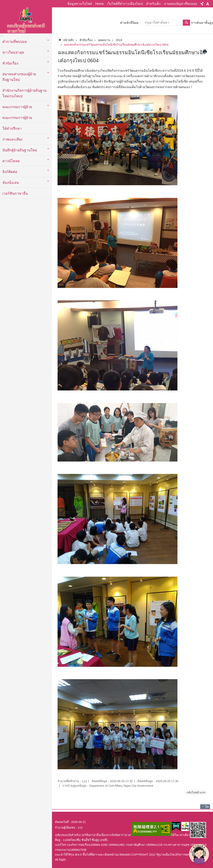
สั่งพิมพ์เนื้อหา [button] (205, 51)
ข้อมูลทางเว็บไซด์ (80, 4)
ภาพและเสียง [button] (12, 139)
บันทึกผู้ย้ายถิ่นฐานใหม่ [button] (20, 150)
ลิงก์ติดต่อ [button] (10, 172)
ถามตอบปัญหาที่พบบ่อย (181, 4)
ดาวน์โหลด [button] (11, 161)
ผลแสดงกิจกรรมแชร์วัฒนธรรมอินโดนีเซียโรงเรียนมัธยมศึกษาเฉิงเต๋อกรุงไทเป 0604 (116, 45)
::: (4, 2)
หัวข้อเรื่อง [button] (10, 63)
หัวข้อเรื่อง (86, 40)
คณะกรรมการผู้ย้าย (17, 118)
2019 (119, 40)
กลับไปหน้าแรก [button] (196, 793)
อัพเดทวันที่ (62, 822)
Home (99, 4)
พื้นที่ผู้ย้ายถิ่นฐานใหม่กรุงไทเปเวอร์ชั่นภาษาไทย (26, 19)
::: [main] (59, 38)
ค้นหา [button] (186, 23)
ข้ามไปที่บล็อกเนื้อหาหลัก (2, 2)
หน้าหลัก (69, 40)
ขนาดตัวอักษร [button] (208, 4)
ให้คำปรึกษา (12, 129)
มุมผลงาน (104, 40)
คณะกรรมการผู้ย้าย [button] (17, 107)
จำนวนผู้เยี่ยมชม (65, 828)
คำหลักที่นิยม (129, 23)
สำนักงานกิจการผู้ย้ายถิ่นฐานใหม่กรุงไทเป (24, 93)
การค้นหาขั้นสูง (202, 23)
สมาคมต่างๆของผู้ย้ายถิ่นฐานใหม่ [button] (19, 77)
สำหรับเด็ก (153, 4)
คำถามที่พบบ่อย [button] (15, 42)
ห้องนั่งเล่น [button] (11, 183)
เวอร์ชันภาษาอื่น (15, 193)
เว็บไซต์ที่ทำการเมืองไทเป (125, 4)
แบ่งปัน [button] (202, 4)
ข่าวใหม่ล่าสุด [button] (13, 52)
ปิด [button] (207, 807)
